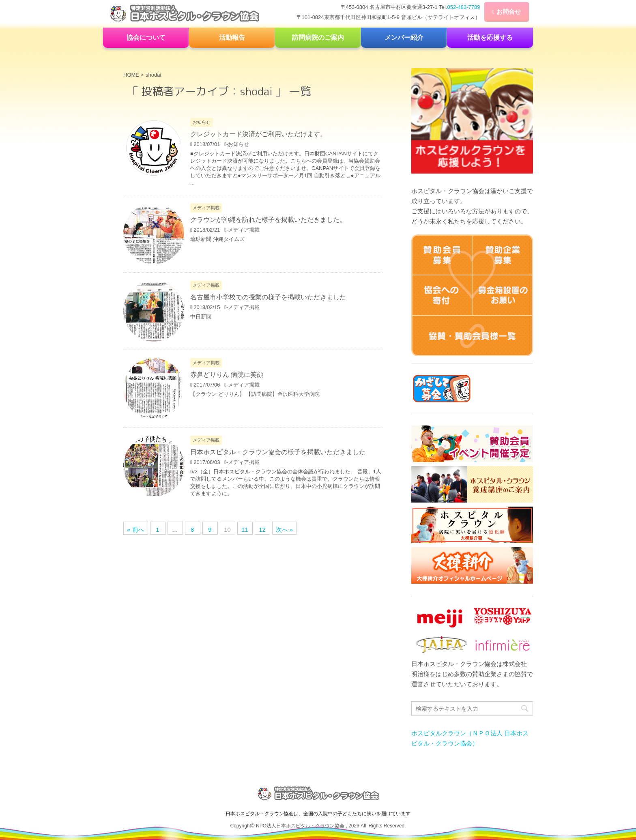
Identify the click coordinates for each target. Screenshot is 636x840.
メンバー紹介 (404, 38)
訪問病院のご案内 (318, 38)
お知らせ (238, 144)
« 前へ (136, 530)
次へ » (285, 530)
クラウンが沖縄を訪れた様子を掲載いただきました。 (268, 220)
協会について (146, 38)
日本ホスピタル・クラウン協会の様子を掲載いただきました (278, 452)
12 (262, 530)
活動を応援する (490, 38)
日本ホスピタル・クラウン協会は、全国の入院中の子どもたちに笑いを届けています (318, 812)
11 (245, 530)
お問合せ (509, 12)
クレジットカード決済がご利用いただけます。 (258, 134)
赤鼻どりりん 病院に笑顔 (227, 375)
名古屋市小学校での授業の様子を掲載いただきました (268, 297)
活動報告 (232, 38)
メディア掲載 (244, 230)
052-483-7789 (464, 7)
